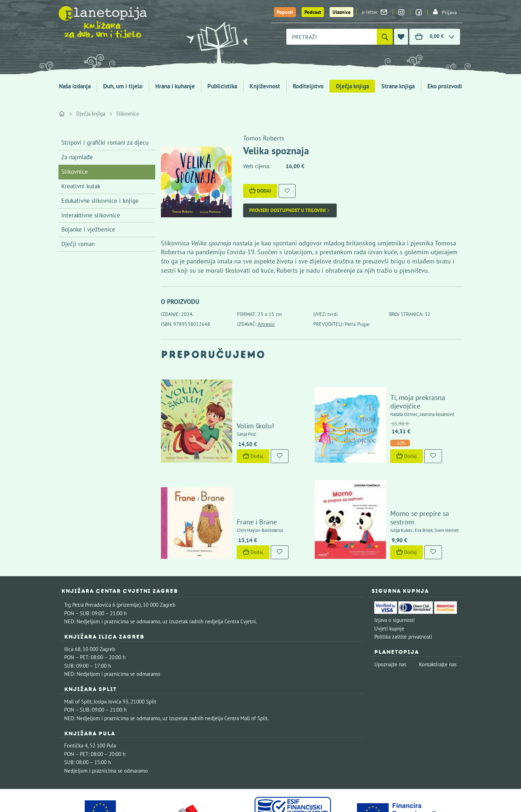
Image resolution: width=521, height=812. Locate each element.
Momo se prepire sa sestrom (412, 475)
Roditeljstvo (308, 86)
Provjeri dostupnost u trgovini (290, 210)
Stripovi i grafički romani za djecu (105, 143)
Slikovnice (128, 114)
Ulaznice (341, 12)
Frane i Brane (236, 475)
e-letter (374, 12)
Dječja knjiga (352, 86)
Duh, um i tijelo (123, 86)
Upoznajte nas (390, 618)
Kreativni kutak (81, 186)
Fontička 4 (76, 699)
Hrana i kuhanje (175, 86)
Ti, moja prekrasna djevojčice (413, 384)
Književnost (265, 86)
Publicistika (222, 86)
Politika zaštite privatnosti (403, 590)
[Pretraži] (385, 37)
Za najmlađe (77, 157)
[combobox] (332, 37)
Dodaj (260, 191)
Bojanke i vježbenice (88, 229)
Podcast (313, 12)
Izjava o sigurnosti (394, 573)
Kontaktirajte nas (438, 618)
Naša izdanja (75, 86)
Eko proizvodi (445, 86)
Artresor (266, 324)
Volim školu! (235, 404)
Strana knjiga (398, 86)
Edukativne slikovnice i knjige (100, 201)
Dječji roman (78, 244)
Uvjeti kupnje (389, 582)
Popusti (285, 12)
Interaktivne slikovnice (91, 215)
